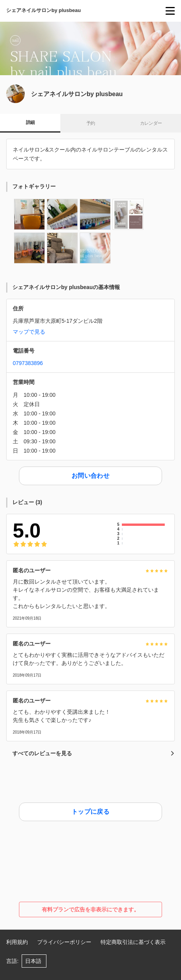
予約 (91, 123)
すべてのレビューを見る (94, 753)
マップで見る (29, 332)
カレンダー (151, 123)
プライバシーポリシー (64, 942)
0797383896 (28, 363)
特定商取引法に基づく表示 (133, 942)
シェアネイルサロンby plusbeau (44, 10)
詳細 (30, 122)
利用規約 (17, 942)
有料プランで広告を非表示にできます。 (90, 909)
